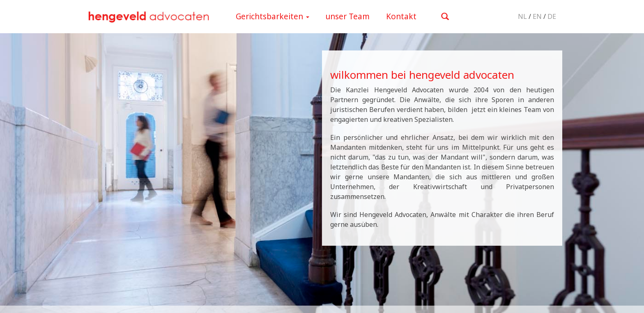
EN (537, 16)
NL (522, 16)
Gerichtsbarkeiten (273, 16)
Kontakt (401, 16)
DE (552, 16)
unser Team (348, 16)
